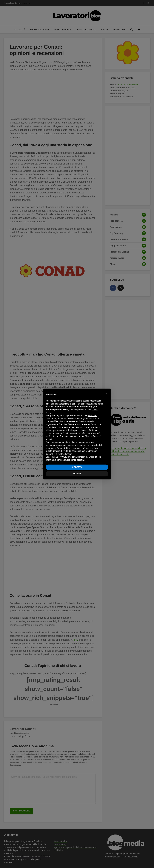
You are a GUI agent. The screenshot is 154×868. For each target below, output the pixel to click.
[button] (107, 393)
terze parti (92, 416)
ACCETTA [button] (77, 467)
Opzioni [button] (77, 474)
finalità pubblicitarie (77, 430)
